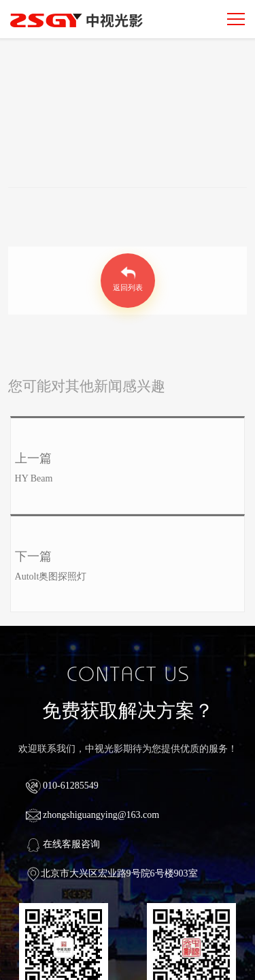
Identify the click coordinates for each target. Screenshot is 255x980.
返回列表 (128, 288)
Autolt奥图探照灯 (51, 576)
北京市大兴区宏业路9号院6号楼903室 (112, 873)
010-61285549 (62, 786)
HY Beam (34, 478)
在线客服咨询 (63, 844)
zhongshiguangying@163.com (93, 815)
